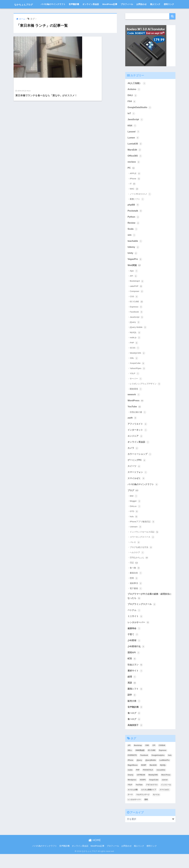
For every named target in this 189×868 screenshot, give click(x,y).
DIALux (135, 518)
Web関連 (134, 276)
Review (134, 233)
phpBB (134, 215)
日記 (134, 575)
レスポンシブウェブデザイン (145, 395)
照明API (134, 666)
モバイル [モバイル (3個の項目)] (156, 809)
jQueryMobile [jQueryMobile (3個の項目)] (151, 774)
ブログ (133, 502)
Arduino (134, 98)
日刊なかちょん (139, 570)
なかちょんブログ (28, 4)
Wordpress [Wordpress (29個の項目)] (132, 794)
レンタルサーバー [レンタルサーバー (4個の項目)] (134, 814)
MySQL (135, 343)
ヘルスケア (137, 565)
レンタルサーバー (139, 635)
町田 (132, 672)
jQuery (135, 333)
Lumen (134, 147)
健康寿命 (134, 641)
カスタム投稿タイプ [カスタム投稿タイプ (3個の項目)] (149, 804)
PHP (134, 354)
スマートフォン (138, 484)
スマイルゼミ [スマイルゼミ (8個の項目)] (164, 804)
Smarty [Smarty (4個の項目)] (131, 789)
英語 (132, 696)
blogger (135, 513)
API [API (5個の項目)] (129, 759)
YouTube (134, 417)
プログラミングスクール (143, 616)
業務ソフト (137, 209)
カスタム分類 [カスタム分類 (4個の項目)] (133, 804)
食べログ (134, 727)
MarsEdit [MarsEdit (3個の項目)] (153, 779)
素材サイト (136, 684)
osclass (134, 171)
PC (131, 178)
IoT (131, 122)
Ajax (134, 282)
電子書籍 (136, 601)
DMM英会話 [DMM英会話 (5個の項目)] (140, 764)
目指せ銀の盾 (138, 423)
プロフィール (127, 13)
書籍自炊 (136, 585)
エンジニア (136, 447)
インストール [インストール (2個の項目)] (166, 799)
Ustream (136, 539)
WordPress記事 (110, 13)
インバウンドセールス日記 (144, 544)
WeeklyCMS (137, 364)
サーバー (136, 389)
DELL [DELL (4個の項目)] (130, 764)
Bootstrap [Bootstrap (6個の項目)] (138, 759)
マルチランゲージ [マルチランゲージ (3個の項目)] (143, 809)
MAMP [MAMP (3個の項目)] (144, 779)
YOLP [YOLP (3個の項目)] (130, 799)
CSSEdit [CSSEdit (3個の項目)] (162, 759)
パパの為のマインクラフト (53, 13)
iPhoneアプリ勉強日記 (142, 534)
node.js (135, 348)
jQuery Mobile (138, 338)
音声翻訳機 (74, 13)
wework (134, 405)
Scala (133, 239)
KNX (132, 135)
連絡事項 (136, 596)
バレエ (135, 554)
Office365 (135, 165)
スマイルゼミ (137, 490)
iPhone (135, 188)
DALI (132, 104)
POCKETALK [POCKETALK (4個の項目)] (148, 784)
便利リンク (169, 13)
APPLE (135, 183)
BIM (134, 508)
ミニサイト (136, 629)
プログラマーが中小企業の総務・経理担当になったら (150, 608)
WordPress (136, 411)
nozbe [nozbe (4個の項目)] (130, 784)
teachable (135, 251)
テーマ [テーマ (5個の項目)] (130, 809)
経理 (132, 690)
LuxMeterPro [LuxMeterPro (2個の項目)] (164, 774)
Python (134, 227)
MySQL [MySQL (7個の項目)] (163, 779)
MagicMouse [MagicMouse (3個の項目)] (133, 779)
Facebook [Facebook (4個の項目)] (144, 769)
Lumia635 (135, 153)
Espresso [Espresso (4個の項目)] (163, 764)
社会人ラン (136, 678)
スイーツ (134, 478)
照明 (134, 590)
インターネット (138, 441)
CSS (134, 307)
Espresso (136, 318)
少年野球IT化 (137, 659)
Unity (133, 264)
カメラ (133, 459)
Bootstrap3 (137, 292)
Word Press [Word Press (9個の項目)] (166, 789)
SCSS (135, 359)
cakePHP (136, 297)
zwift (132, 429)
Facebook (136, 323)
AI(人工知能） (137, 92)
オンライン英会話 (91, 13)
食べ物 (135, 580)
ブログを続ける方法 (141, 559)
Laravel (134, 141)
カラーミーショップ (140, 466)
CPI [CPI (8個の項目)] (154, 759)
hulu (134, 529)
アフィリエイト (138, 435)
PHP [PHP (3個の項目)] (138, 784)
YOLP (135, 384)
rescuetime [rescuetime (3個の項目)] (161, 784)
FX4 (132, 110)
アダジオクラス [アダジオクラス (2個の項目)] (152, 799)
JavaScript (136, 129)
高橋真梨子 (136, 739)
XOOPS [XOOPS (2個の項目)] (143, 794)
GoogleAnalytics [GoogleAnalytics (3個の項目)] (158, 769)
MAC (134, 199)
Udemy (134, 258)
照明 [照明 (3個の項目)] (146, 814)
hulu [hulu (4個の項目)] (170, 769)
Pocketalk (135, 221)
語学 (132, 708)
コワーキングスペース (142, 549)
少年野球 (134, 653)
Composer (137, 302)
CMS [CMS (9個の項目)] (147, 759)
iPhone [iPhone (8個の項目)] (130, 774)
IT (133, 194)
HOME (95, 854)
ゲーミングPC (137, 472)
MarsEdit (135, 159)
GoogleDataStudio (140, 116)
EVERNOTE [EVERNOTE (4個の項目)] (132, 769)
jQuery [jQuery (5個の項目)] (139, 774)
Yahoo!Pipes (138, 379)
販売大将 (134, 715)
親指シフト (136, 702)
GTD (134, 524)
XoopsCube (137, 374)
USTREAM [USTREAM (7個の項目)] (141, 789)
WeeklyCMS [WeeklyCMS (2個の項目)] (153, 789)
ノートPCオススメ (141, 204)
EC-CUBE (137, 313)
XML (134, 369)
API (134, 287)
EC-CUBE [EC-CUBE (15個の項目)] (152, 764)
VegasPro (135, 270)
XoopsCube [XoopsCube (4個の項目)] (154, 794)
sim (132, 245)
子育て (133, 647)
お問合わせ (141, 13)
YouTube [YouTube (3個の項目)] (139, 799)
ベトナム (134, 623)
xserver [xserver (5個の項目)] (165, 794)
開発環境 (136, 400)
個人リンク (155, 13)
